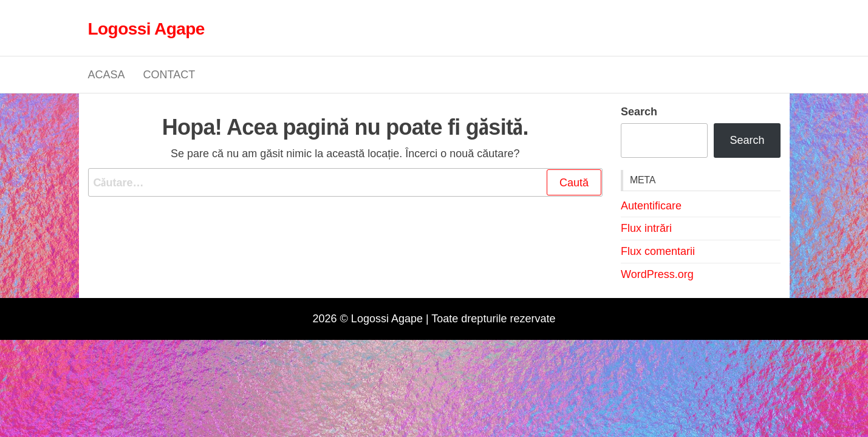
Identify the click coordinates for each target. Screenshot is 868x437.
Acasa (107, 75)
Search (639, 111)
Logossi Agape (146, 28)
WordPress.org (657, 274)
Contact (169, 75)
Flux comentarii (658, 251)
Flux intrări (646, 228)
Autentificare (651, 206)
